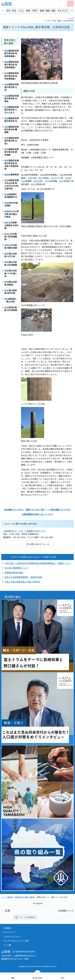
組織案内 (10, 897)
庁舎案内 (7, 928)
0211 (7, 234)
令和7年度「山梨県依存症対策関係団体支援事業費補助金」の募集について (38, 563)
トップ (3, 897)
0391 (7, 180)
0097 (7, 254)
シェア (71, 18)
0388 (7, 211)
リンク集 (7, 945)
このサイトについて (12, 937)
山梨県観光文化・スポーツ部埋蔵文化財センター (25, 531)
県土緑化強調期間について (17, 568)
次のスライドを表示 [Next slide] (72, 11)
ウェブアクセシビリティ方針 (16, 941)
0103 (7, 96)
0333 (7, 203)
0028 (7, 51)
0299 (7, 245)
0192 (7, 262)
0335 (7, 138)
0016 (7, 307)
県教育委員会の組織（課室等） (25, 897)
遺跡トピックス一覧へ (36, 510)
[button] (63, 4)
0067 (7, 222)
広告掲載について (66, 911)
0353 (7, 282)
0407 (7, 160)
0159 (7, 118)
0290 (7, 270)
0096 (7, 84)
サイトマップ (9, 932)
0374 (7, 149)
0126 (7, 194)
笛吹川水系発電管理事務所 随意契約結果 (23, 577)
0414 (7, 299)
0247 (7, 290)
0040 (7, 62)
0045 (7, 73)
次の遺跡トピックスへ (14, 510)
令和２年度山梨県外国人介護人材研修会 (22, 582)
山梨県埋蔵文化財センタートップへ (37, 514)
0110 (7, 107)
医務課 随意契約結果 (14, 573)
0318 (7, 127)
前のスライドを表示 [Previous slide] (3, 11)
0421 (7, 174)
